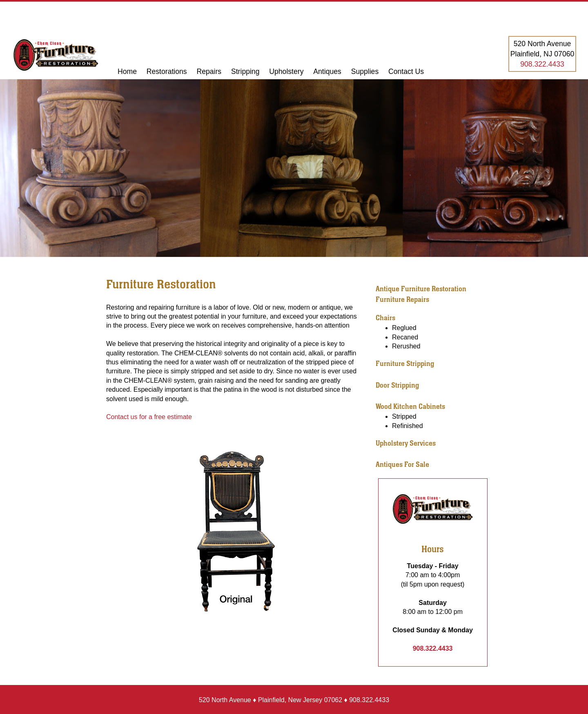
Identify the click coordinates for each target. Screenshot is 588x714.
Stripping (246, 71)
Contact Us (406, 71)
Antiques (327, 71)
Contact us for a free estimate (149, 417)
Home (127, 71)
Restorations (167, 71)
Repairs (210, 71)
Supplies (365, 71)
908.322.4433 (542, 64)
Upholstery (286, 71)
